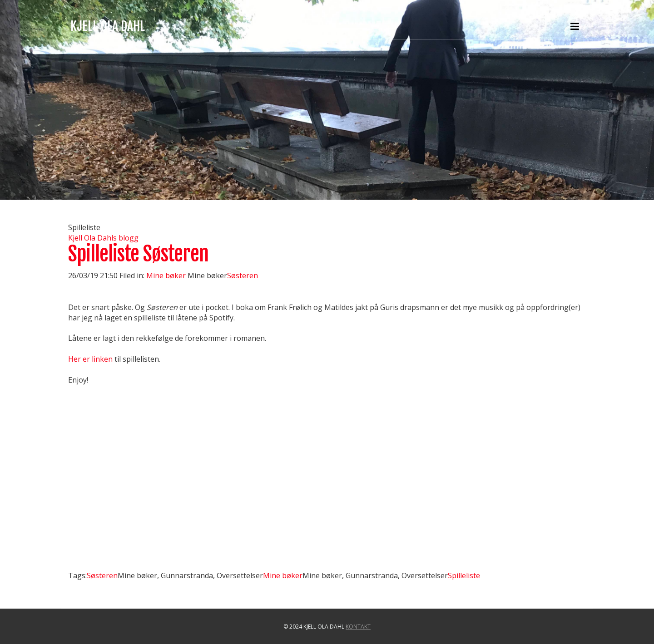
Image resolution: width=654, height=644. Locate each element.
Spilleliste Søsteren (138, 254)
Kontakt (358, 627)
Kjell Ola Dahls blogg (103, 238)
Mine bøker (167, 275)
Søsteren (243, 275)
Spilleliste (464, 575)
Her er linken (90, 359)
